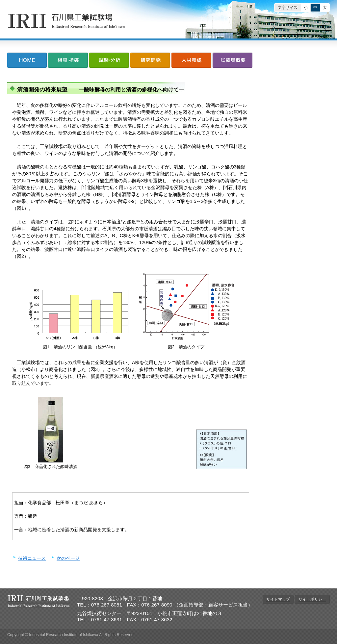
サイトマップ (278, 599)
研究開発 (150, 62)
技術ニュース (32, 558)
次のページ (68, 558)
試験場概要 (232, 62)
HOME (27, 62)
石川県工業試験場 (70, 21)
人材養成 (191, 62)
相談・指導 (68, 62)
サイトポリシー (312, 599)
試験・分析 (109, 62)
